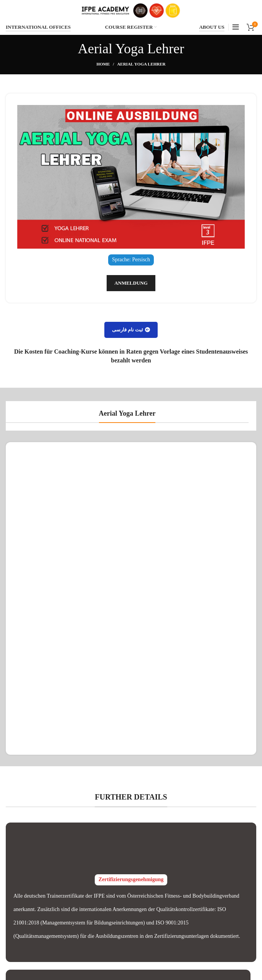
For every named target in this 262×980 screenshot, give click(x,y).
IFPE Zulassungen (131, 789)
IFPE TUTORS (197, 912)
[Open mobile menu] (236, 27)
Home (103, 64)
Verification (106, 865)
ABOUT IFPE (196, 899)
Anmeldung (131, 283)
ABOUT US (212, 27)
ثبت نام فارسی (131, 330)
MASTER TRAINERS (205, 925)
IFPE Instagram (110, 878)
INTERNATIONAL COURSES (214, 865)
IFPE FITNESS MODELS (209, 938)
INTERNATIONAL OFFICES (38, 27)
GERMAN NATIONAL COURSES (206, 882)
